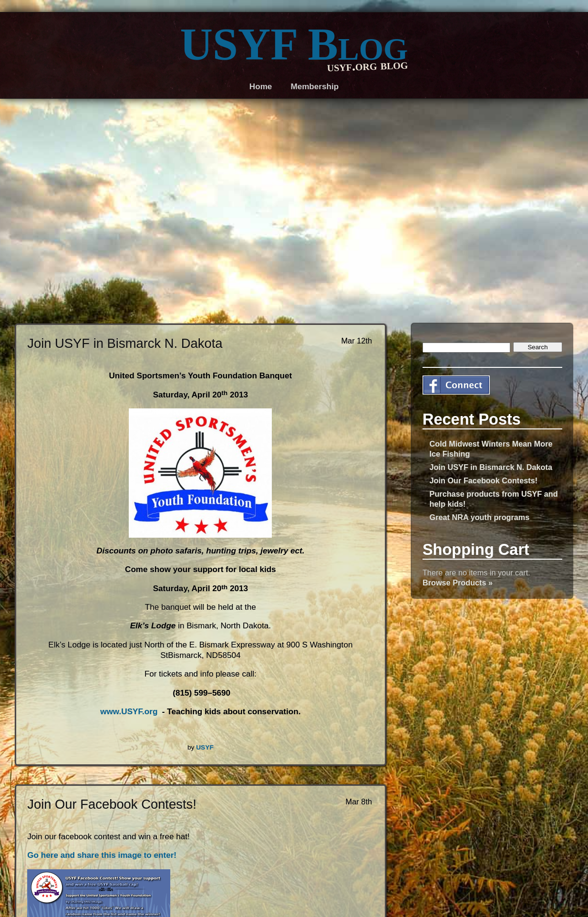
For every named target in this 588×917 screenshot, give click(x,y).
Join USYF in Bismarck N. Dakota (491, 467)
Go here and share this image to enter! (102, 855)
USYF (205, 747)
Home (261, 87)
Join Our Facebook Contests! (484, 480)
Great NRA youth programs (480, 517)
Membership (315, 87)
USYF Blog (294, 44)
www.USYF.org (129, 712)
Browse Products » (458, 583)
